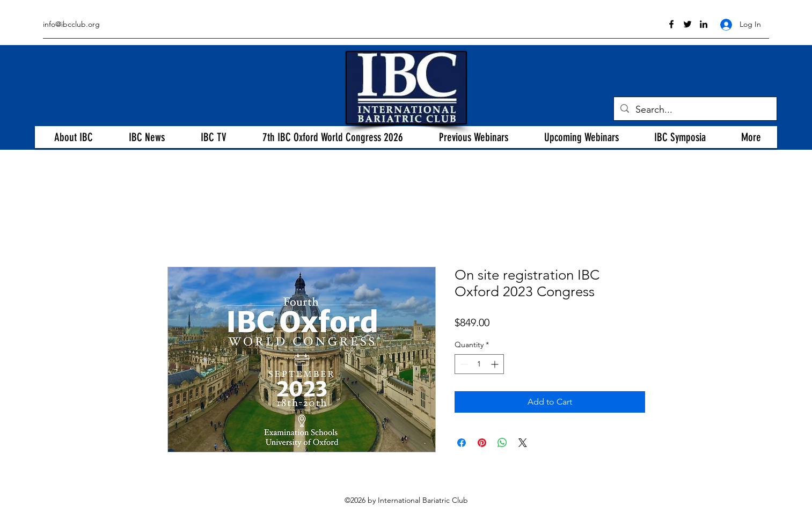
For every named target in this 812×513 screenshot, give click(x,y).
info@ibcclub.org (71, 24)
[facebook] (671, 24)
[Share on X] (523, 443)
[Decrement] (463, 364)
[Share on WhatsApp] (502, 443)
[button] (74, 137)
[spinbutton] (479, 364)
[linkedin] (704, 24)
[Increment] (496, 364)
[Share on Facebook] (462, 443)
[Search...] (695, 110)
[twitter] (687, 24)
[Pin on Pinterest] (482, 443)
